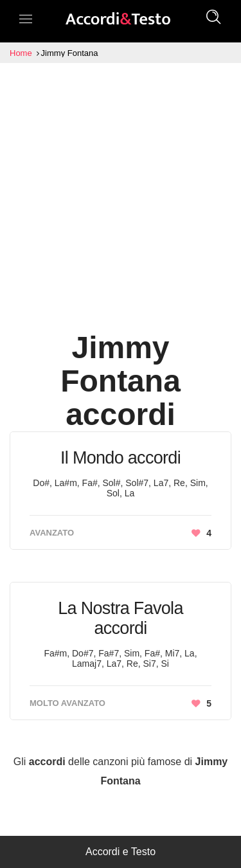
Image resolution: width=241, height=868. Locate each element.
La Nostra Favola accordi (120, 618)
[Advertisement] (121, 190)
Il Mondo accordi (121, 458)
